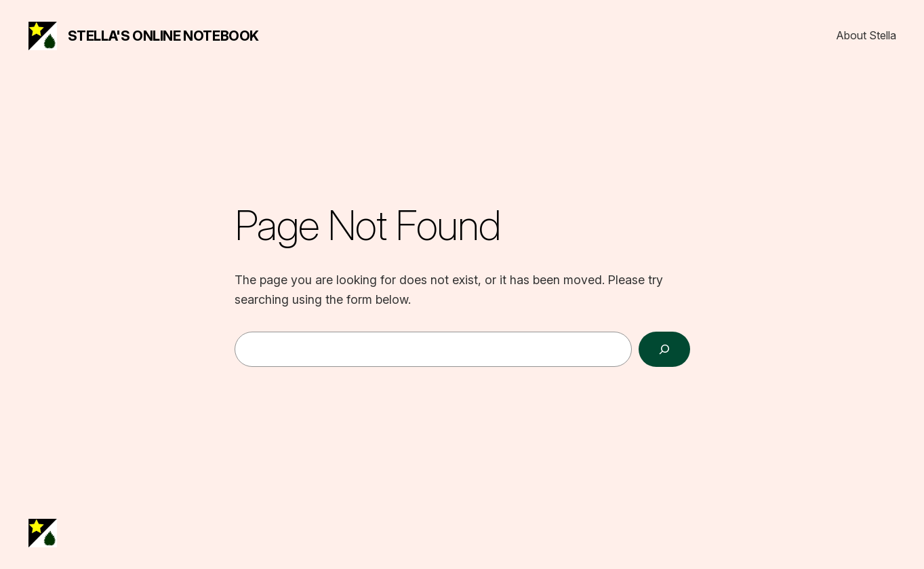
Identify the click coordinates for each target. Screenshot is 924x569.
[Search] (664, 349)
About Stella (866, 35)
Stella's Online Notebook (163, 36)
